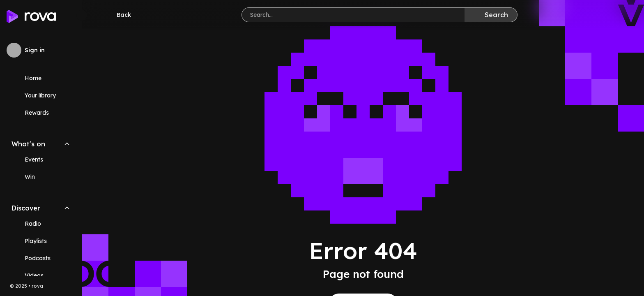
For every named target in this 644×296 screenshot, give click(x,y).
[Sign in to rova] (41, 50)
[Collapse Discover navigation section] (67, 208)
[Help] (624, 15)
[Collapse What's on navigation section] (67, 144)
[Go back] (118, 15)
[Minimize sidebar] (82, 15)
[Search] (491, 15)
